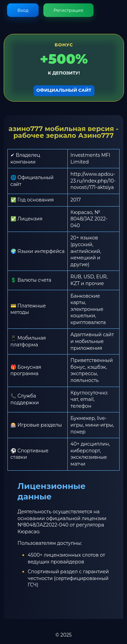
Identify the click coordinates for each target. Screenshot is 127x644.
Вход (23, 10)
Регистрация (68, 10)
